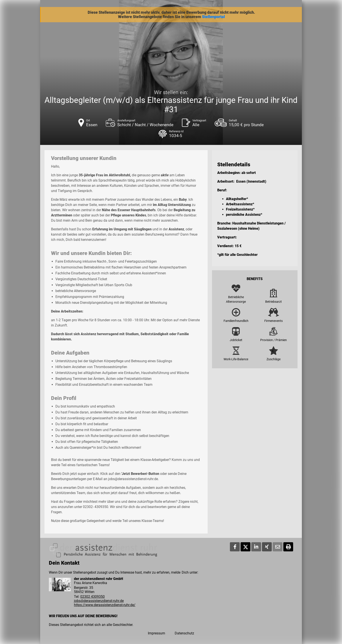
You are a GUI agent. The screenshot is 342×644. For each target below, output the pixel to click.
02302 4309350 (92, 597)
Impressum (156, 633)
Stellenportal (213, 17)
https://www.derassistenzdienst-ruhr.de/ (105, 605)
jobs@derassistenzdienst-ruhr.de (99, 601)
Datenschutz (184, 633)
